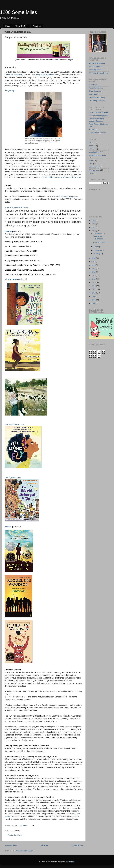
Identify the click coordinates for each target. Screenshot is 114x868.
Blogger (71, 861)
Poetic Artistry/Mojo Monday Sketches (97, 120)
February (98, 250)
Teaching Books (95, 70)
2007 (94, 303)
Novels (8, 527)
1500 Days (93, 85)
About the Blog (22, 26)
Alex (91, 143)
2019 (94, 261)
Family (91, 149)
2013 (94, 282)
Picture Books (11, 279)
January (97, 254)
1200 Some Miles (18, 12)
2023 (94, 224)
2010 (94, 293)
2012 (94, 286)
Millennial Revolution (97, 97)
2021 (94, 231)
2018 (94, 265)
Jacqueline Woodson (45, 75)
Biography (10, 90)
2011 (94, 289)
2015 (94, 276)
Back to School (99, 242)
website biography (64, 196)
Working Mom (94, 170)
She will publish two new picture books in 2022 (61, 177)
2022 (94, 227)
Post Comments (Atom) (25, 851)
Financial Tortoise (96, 88)
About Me (37, 26)
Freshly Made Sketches (98, 116)
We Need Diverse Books (99, 73)
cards (91, 146)
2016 (94, 272)
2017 (94, 269)
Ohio (91, 173)
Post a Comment (15, 835)
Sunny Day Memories (97, 133)
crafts (91, 161)
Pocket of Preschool (97, 63)
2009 (94, 296)
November (98, 234)
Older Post (77, 845)
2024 (94, 220)
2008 (94, 300)
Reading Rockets (96, 67)
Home (8, 26)
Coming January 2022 (14, 424)
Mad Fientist (94, 94)
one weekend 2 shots (97, 155)
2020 (94, 258)
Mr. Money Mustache (97, 101)
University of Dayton (14, 75)
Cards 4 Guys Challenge (99, 112)
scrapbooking (94, 152)
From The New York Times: (17, 207)
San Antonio (94, 167)
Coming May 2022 (13, 478)
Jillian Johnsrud (95, 91)
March (96, 247)
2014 (94, 279)
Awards (8, 231)
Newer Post (11, 845)
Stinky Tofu (93, 130)
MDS (91, 164)
